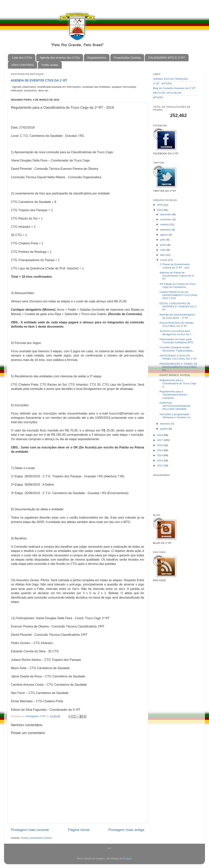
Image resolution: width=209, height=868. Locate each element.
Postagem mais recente (30, 830)
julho (163, 240)
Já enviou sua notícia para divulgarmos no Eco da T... (176, 333)
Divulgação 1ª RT (36, 716)
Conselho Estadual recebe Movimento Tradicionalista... (177, 349)
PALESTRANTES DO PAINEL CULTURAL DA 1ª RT (177, 324)
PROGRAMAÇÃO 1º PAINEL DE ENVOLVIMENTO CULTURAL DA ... (178, 367)
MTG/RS (158, 97)
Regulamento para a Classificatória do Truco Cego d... (178, 383)
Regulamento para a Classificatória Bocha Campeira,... (173, 395)
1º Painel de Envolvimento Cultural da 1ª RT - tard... (175, 266)
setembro (166, 230)
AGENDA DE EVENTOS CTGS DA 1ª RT (39, 80)
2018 (160, 435)
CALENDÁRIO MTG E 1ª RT (167, 58)
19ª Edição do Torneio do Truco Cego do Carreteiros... (178, 286)
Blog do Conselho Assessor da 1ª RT (174, 88)
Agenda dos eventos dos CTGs (60, 58)
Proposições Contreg (127, 58)
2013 (160, 460)
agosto (164, 235)
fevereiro (166, 424)
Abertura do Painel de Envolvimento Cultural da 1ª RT (177, 276)
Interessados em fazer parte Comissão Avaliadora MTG (176, 341)
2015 (160, 450)
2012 (160, 466)
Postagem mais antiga (126, 830)
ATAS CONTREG (23, 65)
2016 (160, 445)
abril (163, 255)
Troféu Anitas (50, 65)
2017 (160, 440)
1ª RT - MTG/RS (162, 84)
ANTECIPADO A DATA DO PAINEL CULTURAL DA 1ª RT (178, 357)
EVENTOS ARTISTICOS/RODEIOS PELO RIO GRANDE (175, 406)
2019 (160, 210)
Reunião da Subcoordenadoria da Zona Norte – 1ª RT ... (177, 316)
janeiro (164, 429)
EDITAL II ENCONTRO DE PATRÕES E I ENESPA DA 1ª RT (178, 307)
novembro (166, 219)
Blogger (127, 858)
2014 (160, 455)
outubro (165, 224)
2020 (160, 205)
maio (163, 250)
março (164, 260)
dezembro (166, 214)
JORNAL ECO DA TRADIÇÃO (170, 79)
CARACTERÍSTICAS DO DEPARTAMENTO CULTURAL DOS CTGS (179, 295)
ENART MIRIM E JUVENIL (175, 375)
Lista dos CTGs (22, 58)
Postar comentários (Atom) (36, 838)
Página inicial (79, 830)
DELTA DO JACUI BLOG (167, 93)
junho (164, 245)
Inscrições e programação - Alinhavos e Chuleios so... (176, 416)
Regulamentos (97, 58)
